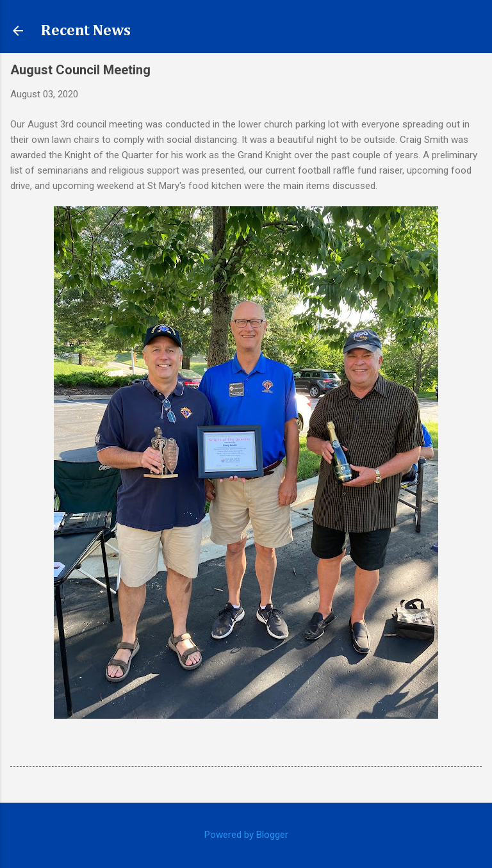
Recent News (86, 31)
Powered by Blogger (246, 835)
